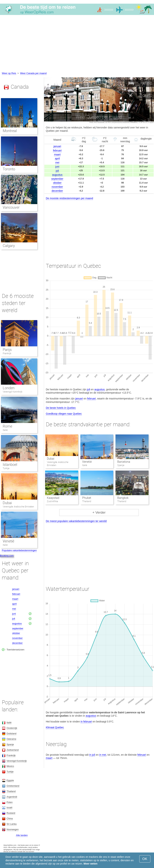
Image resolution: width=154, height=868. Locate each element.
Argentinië (12, 797)
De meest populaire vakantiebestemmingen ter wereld (76, 521)
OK (145, 859)
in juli (92, 755)
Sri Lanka (12, 824)
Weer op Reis (9, 73)
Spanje (10, 744)
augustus (57, 175)
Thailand (11, 791)
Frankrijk (7, 353)
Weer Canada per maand (33, 73)
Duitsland (11, 733)
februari (57, 150)
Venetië (87, 462)
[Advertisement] (77, 44)
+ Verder (99, 512)
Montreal (10, 131)
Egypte (10, 780)
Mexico (10, 766)
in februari (86, 722)
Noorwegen (13, 829)
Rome (7, 426)
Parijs (7, 350)
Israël (9, 808)
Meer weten (91, 864)
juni (57, 167)
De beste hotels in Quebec (61, 408)
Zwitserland (13, 750)
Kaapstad (53, 498)
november (57, 187)
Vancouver (11, 207)
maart (57, 154)
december (57, 191)
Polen (10, 802)
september (57, 179)
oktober (57, 183)
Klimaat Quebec (55, 727)
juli (57, 171)
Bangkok (123, 498)
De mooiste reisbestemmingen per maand (69, 198)
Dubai (51, 459)
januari (57, 146)
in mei (103, 755)
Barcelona (124, 462)
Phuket (87, 498)
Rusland (11, 813)
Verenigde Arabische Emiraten (18, 507)
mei (57, 163)
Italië (5, 430)
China (10, 818)
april (57, 158)
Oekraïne (11, 739)
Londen (9, 388)
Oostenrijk (12, 728)
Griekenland (13, 786)
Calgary (9, 246)
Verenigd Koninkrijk (13, 392)
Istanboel (10, 465)
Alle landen (22, 835)
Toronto (9, 169)
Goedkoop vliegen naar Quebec (64, 414)
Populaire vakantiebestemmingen (19, 550)
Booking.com (7, 556)
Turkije (6, 468)
